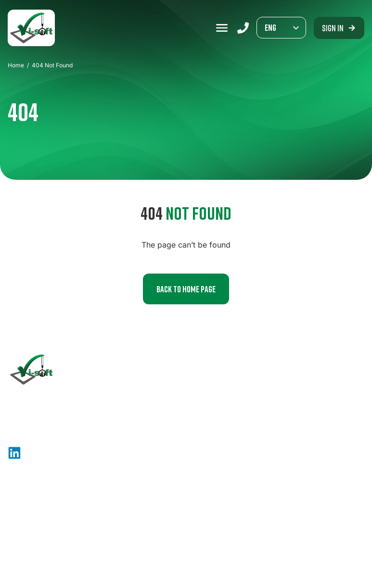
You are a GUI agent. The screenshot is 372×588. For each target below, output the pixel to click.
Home (16, 65)
